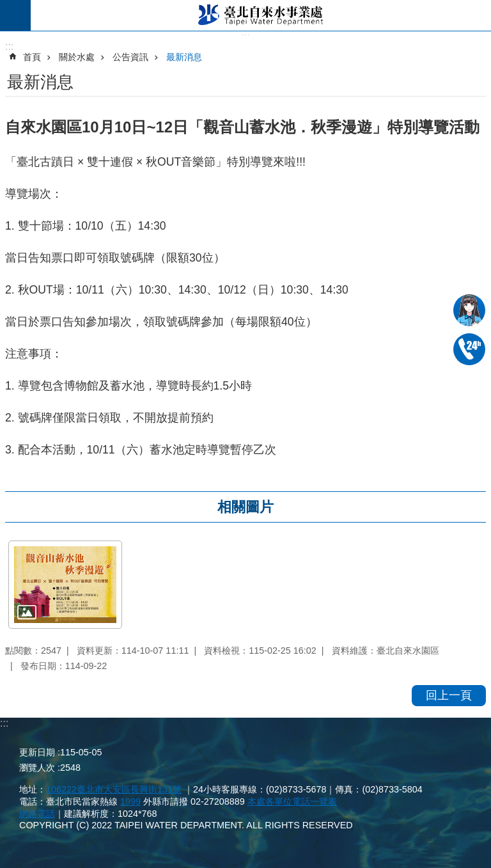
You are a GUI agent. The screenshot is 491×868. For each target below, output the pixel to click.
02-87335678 (469, 349)
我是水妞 (469, 310)
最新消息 (184, 57)
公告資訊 (130, 57)
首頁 (32, 57)
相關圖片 (245, 507)
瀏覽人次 (37, 768)
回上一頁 (449, 695)
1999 (130, 801)
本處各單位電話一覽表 (292, 801)
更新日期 (37, 752)
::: (4, 723)
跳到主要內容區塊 (7, 7)
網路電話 (37, 814)
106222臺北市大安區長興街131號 (114, 789)
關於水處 (77, 57)
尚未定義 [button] (15, 15)
